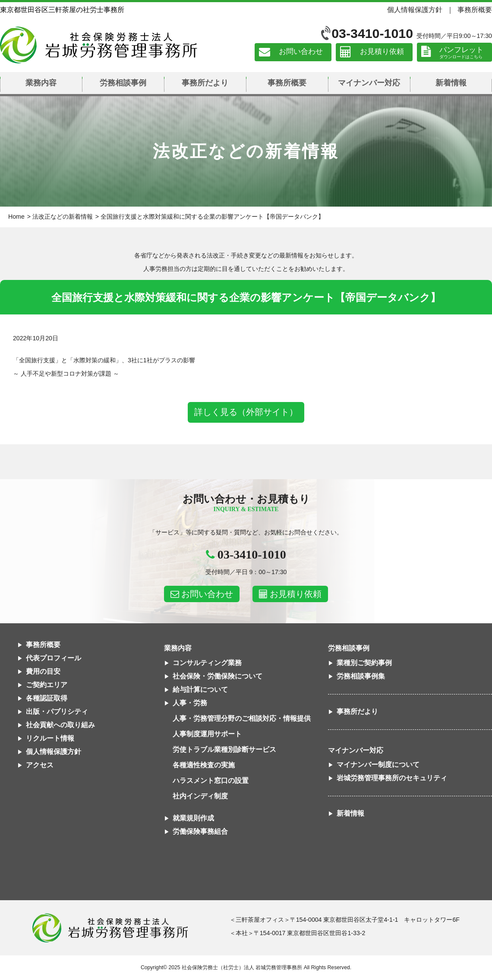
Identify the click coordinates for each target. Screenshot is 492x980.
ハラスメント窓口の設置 (211, 781)
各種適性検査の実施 (204, 765)
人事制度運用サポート (207, 734)
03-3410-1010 (372, 33)
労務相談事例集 (361, 676)
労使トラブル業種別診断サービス (224, 749)
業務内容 (41, 83)
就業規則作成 (193, 818)
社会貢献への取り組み (60, 725)
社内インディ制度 (200, 796)
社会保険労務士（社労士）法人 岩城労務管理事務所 (242, 967)
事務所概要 (475, 9)
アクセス (40, 765)
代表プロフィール (54, 658)
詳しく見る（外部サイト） (246, 412)
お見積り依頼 (382, 52)
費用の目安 (43, 671)
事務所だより (205, 83)
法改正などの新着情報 (63, 217)
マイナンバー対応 (369, 83)
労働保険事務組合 (200, 831)
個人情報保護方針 (415, 9)
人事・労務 (190, 703)
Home (16, 217)
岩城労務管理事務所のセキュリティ (392, 778)
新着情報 (451, 83)
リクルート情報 (50, 738)
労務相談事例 (123, 83)
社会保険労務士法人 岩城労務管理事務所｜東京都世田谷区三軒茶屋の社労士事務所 (99, 45)
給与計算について (200, 689)
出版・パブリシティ (57, 711)
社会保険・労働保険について (218, 676)
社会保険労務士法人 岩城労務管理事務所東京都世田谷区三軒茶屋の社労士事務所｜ (110, 928)
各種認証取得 (47, 698)
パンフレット (461, 50)
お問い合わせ (301, 52)
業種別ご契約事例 (364, 663)
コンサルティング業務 (207, 663)
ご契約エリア (47, 685)
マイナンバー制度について (378, 765)
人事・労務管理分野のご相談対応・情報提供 (242, 718)
